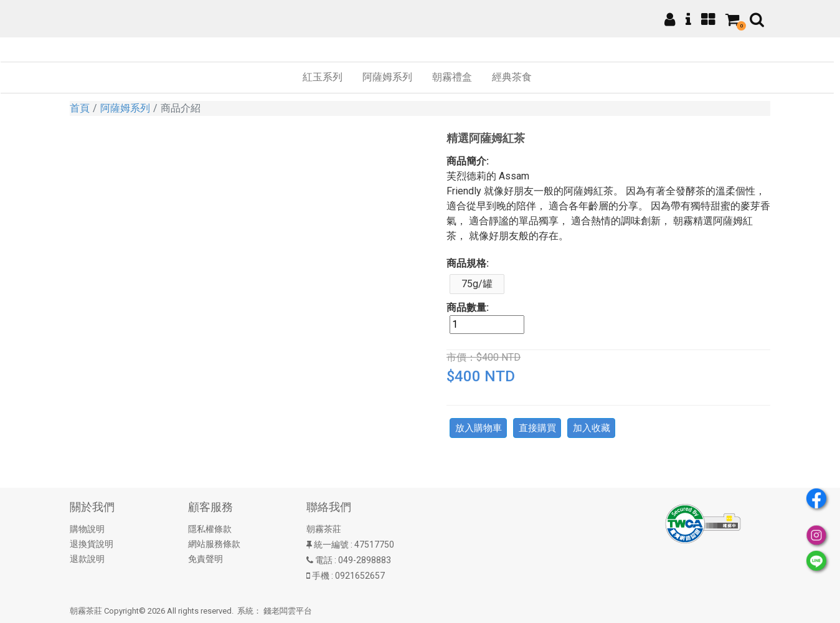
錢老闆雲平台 (288, 611)
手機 (321, 576)
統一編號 (331, 545)
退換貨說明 (92, 544)
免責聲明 (205, 559)
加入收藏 (592, 428)
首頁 (80, 108)
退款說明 (87, 559)
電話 (324, 560)
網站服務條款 (214, 544)
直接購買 (537, 428)
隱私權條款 (210, 529)
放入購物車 (479, 428)
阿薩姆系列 (125, 108)
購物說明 (87, 529)
